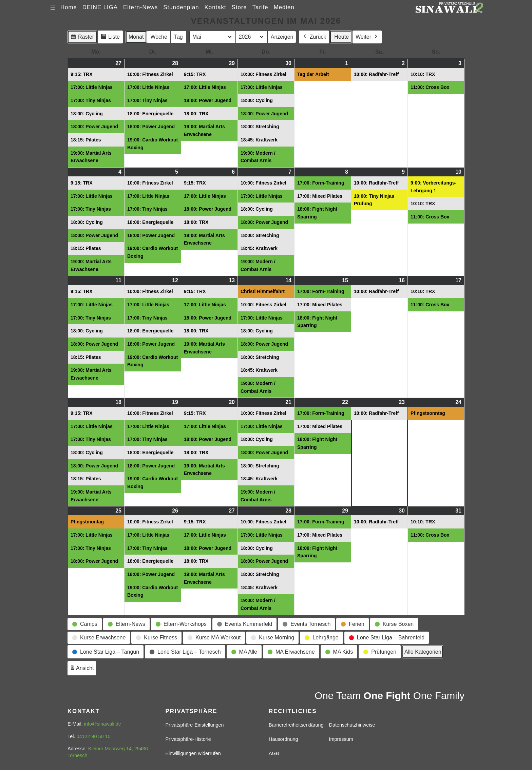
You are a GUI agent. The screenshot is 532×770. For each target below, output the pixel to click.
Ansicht (83, 669)
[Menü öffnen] (53, 7)
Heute (341, 37)
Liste (110, 38)
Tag (178, 37)
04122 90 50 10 (93, 736)
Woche (159, 37)
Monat (136, 37)
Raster (82, 38)
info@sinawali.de (103, 724)
